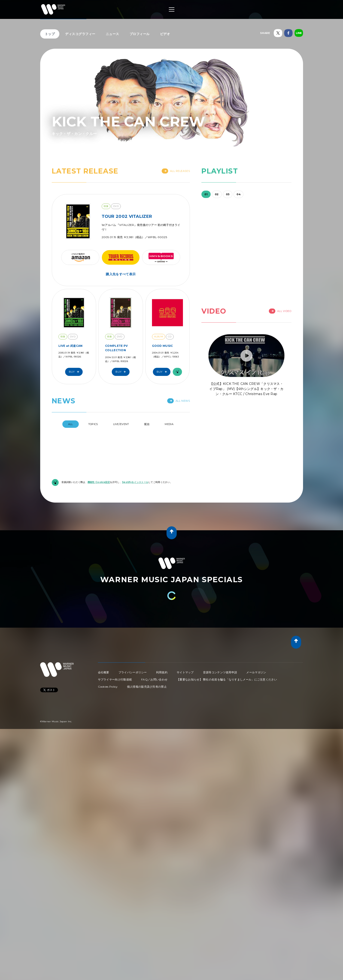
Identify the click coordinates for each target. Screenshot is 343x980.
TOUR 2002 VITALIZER (127, 216)
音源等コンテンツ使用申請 (220, 672)
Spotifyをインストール (135, 482)
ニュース (112, 34)
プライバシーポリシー (133, 672)
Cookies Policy (108, 687)
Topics (93, 424)
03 (228, 194)
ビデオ (165, 34)
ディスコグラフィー (80, 34)
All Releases (176, 171)
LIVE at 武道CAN (71, 346)
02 (217, 194)
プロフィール (140, 34)
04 (238, 194)
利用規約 (162, 672)
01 (206, 194)
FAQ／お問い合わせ (154, 679)
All (71, 424)
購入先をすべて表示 (121, 274)
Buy (75, 372)
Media (169, 424)
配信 (147, 424)
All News (179, 401)
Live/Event (121, 424)
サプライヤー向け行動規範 (115, 679)
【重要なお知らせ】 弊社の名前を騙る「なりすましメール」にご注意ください (227, 679)
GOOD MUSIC (162, 346)
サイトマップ (185, 672)
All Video (280, 311)
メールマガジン (256, 672)
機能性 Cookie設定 (99, 482)
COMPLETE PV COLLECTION (116, 348)
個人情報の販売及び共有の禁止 (147, 687)
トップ (50, 34)
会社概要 (104, 672)
